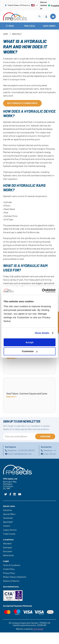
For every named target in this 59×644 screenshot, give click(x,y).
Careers (7, 526)
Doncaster (8, 551)
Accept (29, 342)
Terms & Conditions (12, 565)
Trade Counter (9, 534)
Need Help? (8, 522)
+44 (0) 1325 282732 (26, 450)
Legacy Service (10, 530)
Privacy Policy (9, 573)
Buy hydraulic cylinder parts (22, 103)
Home (5, 34)
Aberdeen (7, 544)
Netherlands (8, 555)
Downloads (8, 518)
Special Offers (9, 514)
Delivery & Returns (11, 581)
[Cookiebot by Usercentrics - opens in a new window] (42, 291)
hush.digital (38, 629)
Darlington (8, 548)
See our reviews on (48, 5)
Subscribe (45, 436)
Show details (42, 333)
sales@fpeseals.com (23, 454)
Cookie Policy (9, 569)
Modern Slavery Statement (15, 577)
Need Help (17, 34)
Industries (8, 510)
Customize (30, 351)
